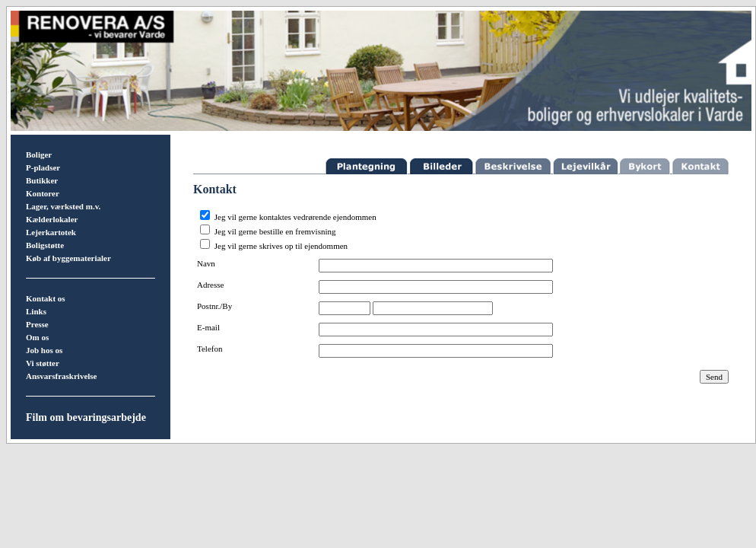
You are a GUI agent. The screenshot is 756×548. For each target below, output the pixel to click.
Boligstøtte (45, 245)
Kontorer (43, 193)
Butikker (42, 180)
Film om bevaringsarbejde (86, 417)
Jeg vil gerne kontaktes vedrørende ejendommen (295, 217)
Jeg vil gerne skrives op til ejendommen (281, 246)
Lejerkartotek (51, 232)
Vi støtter (43, 363)
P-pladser (43, 167)
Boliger (39, 155)
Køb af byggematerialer (68, 258)
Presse (37, 324)
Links (36, 311)
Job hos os (44, 350)
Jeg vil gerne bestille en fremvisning (275, 231)
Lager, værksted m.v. (63, 206)
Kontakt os (46, 298)
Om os (37, 337)
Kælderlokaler (52, 219)
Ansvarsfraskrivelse (62, 376)
